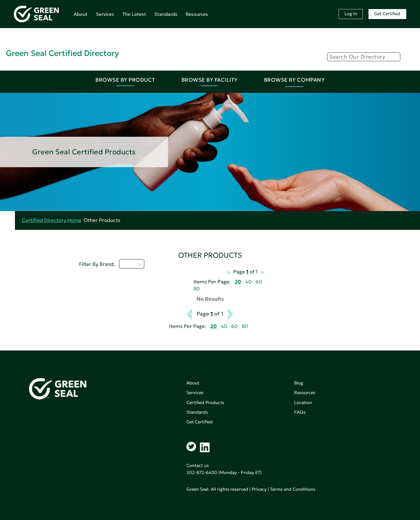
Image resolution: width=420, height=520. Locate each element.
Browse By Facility (210, 80)
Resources (197, 14)
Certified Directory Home (52, 220)
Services (105, 14)
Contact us (198, 465)
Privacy (259, 489)
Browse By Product (125, 80)
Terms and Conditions (293, 489)
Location (303, 402)
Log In (351, 14)
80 (197, 289)
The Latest (134, 14)
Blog (299, 383)
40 (248, 282)
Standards (166, 14)
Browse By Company (294, 80)
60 (259, 282)
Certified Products (205, 402)
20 (238, 282)
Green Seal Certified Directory (62, 53)
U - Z (132, 264)
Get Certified (387, 14)
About (81, 14)
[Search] (364, 57)
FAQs (300, 412)
